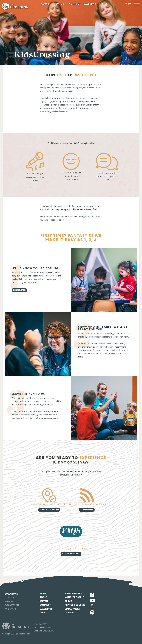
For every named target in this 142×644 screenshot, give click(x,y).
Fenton (9, 601)
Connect (75, 4)
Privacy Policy (23, 634)
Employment (73, 609)
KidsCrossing (73, 593)
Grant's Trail (12, 605)
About (45, 4)
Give (105, 4)
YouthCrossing (75, 597)
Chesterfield (12, 598)
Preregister (19, 290)
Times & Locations (49, 510)
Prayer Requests (75, 605)
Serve (68, 601)
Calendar (90, 4)
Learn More (87, 510)
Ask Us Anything (71, 554)
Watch (60, 4)
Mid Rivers (11, 609)
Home (43, 593)
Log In (128, 4)
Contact (70, 613)
